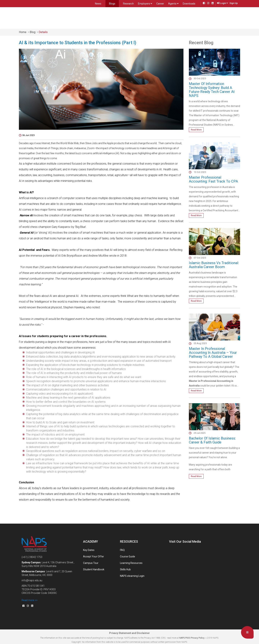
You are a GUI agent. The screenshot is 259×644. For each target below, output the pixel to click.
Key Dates (89, 550)
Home (66, 17)
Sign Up (234, 3)
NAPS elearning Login (132, 576)
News (98, 4)
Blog (33, 32)
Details (43, 32)
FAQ (122, 550)
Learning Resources (131, 563)
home (23, 32)
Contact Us (190, 18)
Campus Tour (91, 563)
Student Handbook (94, 569)
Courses (79, 18)
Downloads (189, 4)
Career (160, 4)
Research (128, 4)
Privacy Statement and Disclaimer (129, 633)
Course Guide (128, 556)
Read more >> (30, 600)
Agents (173, 4)
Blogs (112, 4)
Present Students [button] (167, 18)
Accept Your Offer (94, 556)
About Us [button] (98, 17)
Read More (196, 130)
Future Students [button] (139, 18)
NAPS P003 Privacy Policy (192, 638)
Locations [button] (116, 18)
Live (205, 18)
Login (224, 3)
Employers (145, 4)
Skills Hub (125, 569)
